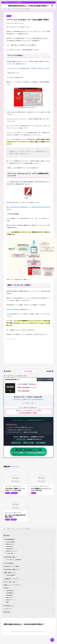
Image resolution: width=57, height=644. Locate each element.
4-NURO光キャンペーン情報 (12, 566)
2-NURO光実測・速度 (10, 557)
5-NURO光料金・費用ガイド (12, 569)
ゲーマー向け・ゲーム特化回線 (14, 560)
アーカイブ (7, 609)
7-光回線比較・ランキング (11, 579)
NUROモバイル (10, 544)
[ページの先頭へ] (52, 640)
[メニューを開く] (52, 6)
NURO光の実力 (10, 591)
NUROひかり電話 (11, 542)
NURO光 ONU (10, 549)
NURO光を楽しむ (9, 606)
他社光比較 (8, 612)
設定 (8, 602)
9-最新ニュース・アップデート (12, 585)
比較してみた (10, 597)
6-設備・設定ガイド (10, 572)
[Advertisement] (18, 350)
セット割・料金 (10, 553)
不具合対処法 (10, 595)
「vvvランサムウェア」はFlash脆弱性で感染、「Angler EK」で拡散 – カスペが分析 (28, 68)
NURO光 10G (10, 546)
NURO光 (9, 16)
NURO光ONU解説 (11, 575)
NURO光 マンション (11, 551)
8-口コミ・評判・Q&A (10, 582)
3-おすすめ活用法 (9, 563)
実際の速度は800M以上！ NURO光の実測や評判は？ (28, 6)
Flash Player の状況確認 (13, 309)
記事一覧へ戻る (28, 371)
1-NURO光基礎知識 (10, 539)
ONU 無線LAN (10, 593)
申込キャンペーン (11, 600)
